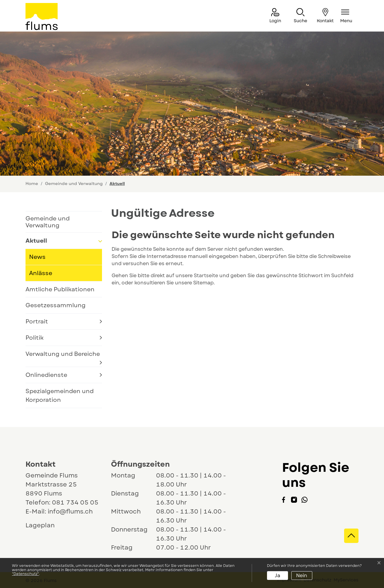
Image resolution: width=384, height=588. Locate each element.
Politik (34, 338)
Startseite (206, 276)
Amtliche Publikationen (60, 289)
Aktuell (46, 242)
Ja (277, 576)
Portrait (37, 321)
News (37, 257)
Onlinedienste (46, 375)
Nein (302, 576)
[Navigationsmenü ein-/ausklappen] (346, 16)
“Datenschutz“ (25, 574)
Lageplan (46, 525)
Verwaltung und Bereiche (63, 354)
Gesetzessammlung (55, 305)
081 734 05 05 (75, 503)
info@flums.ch (70, 512)
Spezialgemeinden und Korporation (60, 395)
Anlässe (41, 273)
